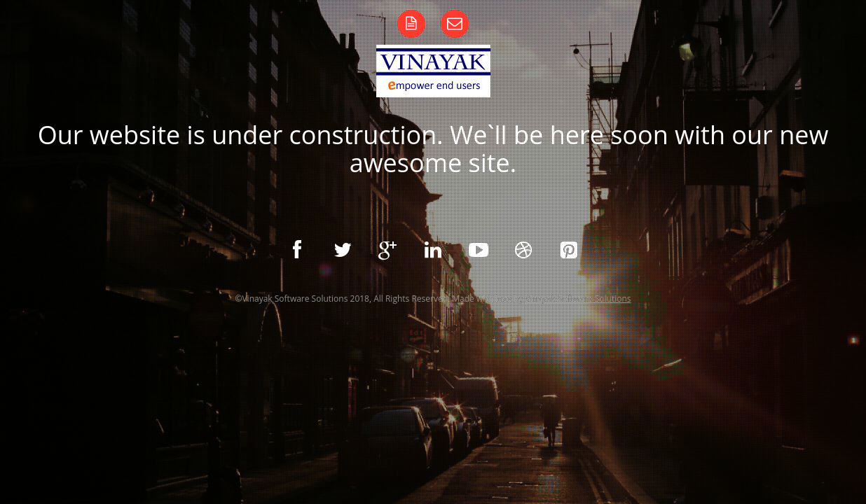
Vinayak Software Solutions (578, 299)
